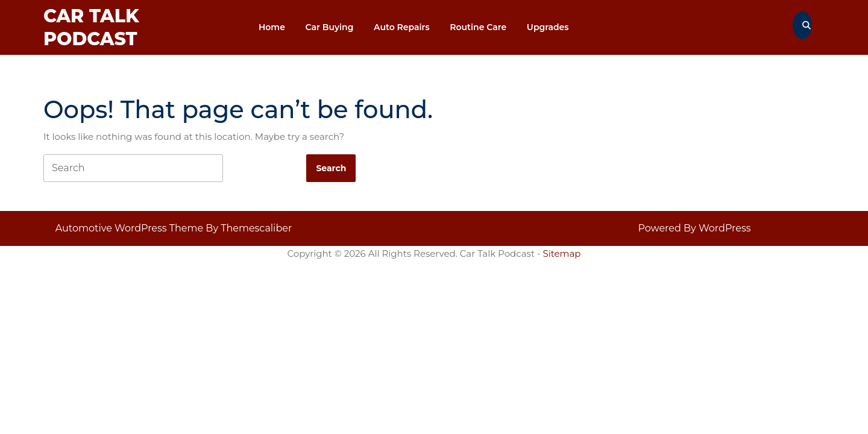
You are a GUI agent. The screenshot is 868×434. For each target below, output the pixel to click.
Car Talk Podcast (91, 27)
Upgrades (548, 27)
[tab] (331, 168)
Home (272, 27)
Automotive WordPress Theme (130, 228)
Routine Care (478, 27)
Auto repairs (402, 27)
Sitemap (562, 253)
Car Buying (330, 27)
